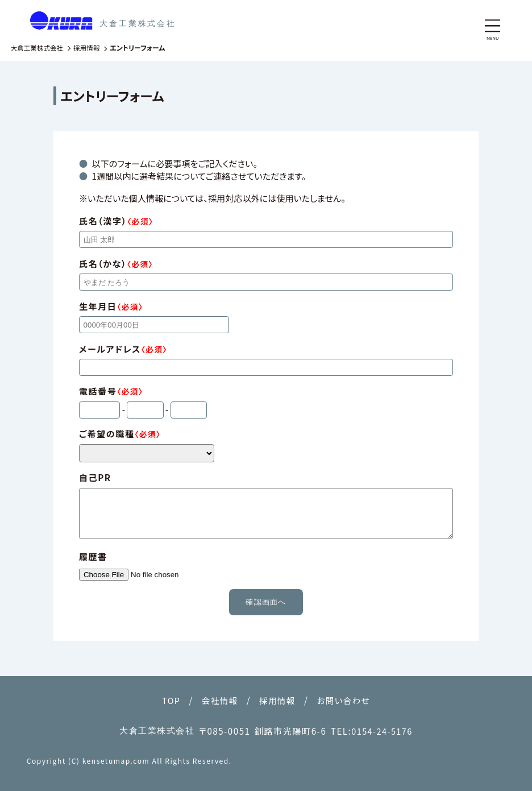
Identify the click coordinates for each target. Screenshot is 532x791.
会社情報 (219, 700)
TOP (168, 700)
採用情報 (278, 700)
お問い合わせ (346, 700)
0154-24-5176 (382, 731)
